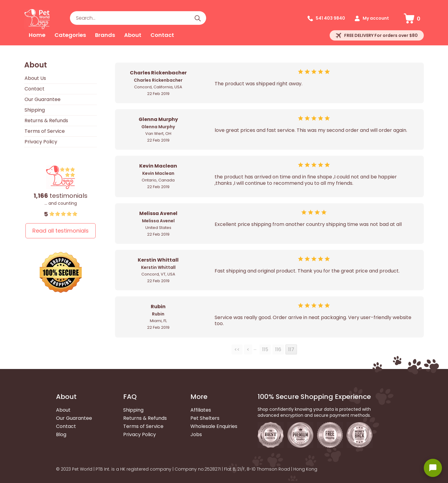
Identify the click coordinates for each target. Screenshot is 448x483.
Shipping (35, 110)
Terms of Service (45, 131)
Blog (61, 434)
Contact (162, 35)
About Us (35, 78)
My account (376, 18)
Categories (70, 35)
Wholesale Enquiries (214, 426)
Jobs (196, 434)
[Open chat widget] (433, 468)
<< (237, 349)
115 (265, 349)
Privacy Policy (41, 142)
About (133, 35)
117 (291, 349)
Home (37, 35)
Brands (105, 35)
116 (278, 349)
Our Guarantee (43, 99)
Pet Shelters (205, 418)
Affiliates (201, 410)
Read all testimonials (61, 231)
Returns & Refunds (46, 121)
